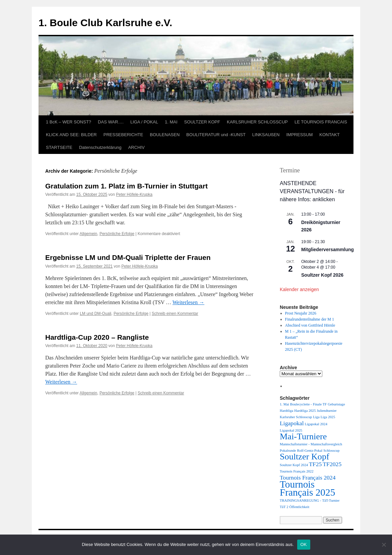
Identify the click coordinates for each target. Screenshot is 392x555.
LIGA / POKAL (144, 122)
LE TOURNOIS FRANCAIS (321, 122)
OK (304, 544)
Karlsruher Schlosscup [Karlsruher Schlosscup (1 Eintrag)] (296, 417)
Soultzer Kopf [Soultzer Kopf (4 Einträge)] (305, 457)
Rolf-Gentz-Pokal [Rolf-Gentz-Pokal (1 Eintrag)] (310, 451)
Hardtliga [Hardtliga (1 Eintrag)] (286, 411)
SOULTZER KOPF (202, 122)
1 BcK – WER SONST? (69, 122)
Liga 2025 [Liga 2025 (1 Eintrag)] (328, 417)
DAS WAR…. (111, 122)
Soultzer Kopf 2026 (322, 275)
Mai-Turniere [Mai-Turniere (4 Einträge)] (303, 436)
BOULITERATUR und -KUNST (216, 135)
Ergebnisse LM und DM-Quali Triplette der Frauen (128, 257)
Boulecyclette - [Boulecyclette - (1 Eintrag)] (301, 404)
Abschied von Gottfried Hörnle (310, 325)
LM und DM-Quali (95, 314)
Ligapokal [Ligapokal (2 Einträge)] (292, 423)
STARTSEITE (59, 147)
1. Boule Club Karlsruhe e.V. (105, 23)
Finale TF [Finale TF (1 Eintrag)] (320, 404)
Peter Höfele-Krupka (134, 195)
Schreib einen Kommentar (175, 314)
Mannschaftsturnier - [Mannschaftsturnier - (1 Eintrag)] (295, 444)
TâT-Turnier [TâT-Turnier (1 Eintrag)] (331, 501)
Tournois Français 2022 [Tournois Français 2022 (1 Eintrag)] (297, 471)
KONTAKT (329, 135)
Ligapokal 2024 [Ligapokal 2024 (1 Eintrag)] (316, 424)
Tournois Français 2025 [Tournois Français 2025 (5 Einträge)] (307, 488)
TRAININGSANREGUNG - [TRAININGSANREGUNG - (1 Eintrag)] (300, 501)
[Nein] (384, 545)
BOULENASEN (165, 135)
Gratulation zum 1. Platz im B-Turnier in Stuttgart (126, 186)
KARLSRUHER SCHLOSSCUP (257, 122)
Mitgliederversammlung (328, 249)
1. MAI (171, 122)
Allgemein (89, 234)
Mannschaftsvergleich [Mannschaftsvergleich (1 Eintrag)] (326, 444)
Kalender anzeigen (299, 289)
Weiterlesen (188, 302)
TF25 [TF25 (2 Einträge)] (315, 464)
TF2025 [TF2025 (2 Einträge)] (332, 464)
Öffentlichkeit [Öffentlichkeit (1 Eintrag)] (300, 507)
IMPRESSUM (299, 135)
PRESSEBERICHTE (123, 135)
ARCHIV (136, 147)
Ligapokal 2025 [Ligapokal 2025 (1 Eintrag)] (291, 430)
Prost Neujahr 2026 (301, 313)
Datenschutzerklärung (100, 147)
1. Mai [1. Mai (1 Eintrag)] (284, 404)
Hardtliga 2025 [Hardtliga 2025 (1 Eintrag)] (305, 411)
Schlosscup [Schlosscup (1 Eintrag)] (331, 451)
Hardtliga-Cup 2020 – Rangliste (97, 337)
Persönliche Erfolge (117, 234)
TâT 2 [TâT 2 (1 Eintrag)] (284, 507)
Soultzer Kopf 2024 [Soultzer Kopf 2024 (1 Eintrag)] (294, 465)
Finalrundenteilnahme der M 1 (310, 319)
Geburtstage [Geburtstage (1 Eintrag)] (336, 404)
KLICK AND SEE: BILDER (71, 135)
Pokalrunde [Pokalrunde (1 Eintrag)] (288, 451)
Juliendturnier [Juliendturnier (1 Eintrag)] (326, 411)
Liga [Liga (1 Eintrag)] (316, 417)
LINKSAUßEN (266, 135)
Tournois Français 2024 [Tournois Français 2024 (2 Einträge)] (308, 478)
